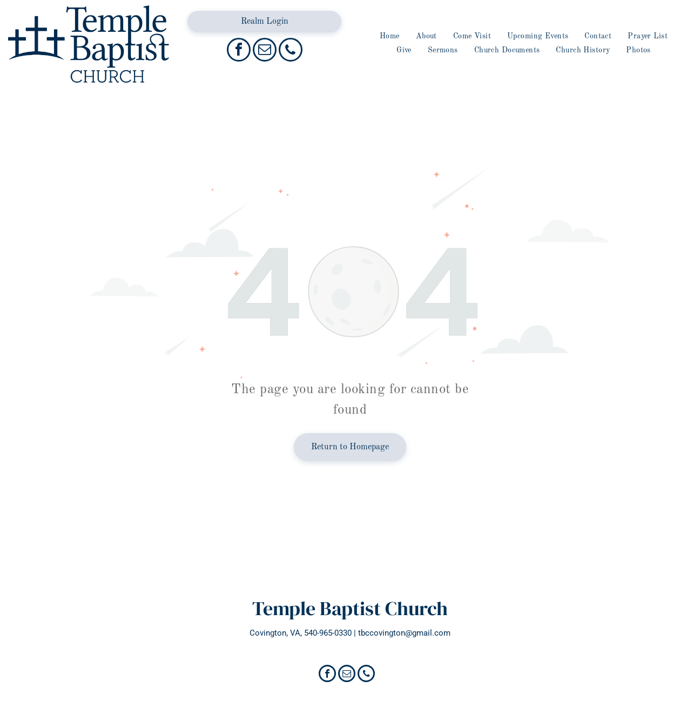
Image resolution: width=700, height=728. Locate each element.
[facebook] (239, 51)
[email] (265, 51)
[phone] (291, 51)
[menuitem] (390, 36)
